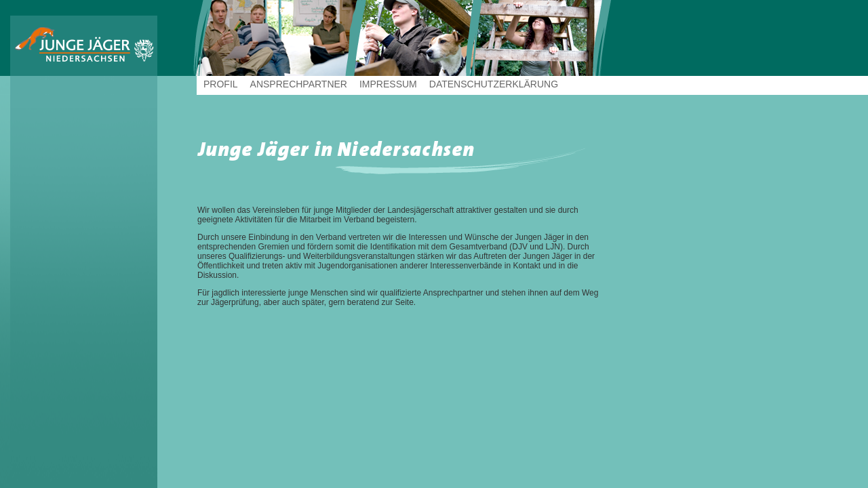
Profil (221, 84)
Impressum (388, 84)
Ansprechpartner (299, 84)
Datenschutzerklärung (494, 84)
